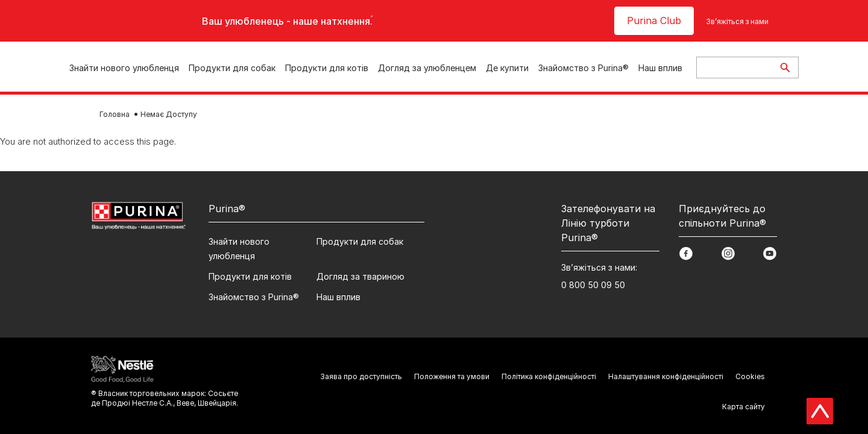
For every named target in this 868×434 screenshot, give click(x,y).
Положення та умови (452, 376)
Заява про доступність (361, 376)
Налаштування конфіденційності (666, 376)
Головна (115, 114)
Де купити (507, 68)
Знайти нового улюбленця (124, 68)
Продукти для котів (327, 68)
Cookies (750, 376)
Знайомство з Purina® (583, 68)
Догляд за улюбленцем (427, 68)
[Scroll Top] (820, 411)
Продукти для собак (232, 68)
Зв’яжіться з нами (737, 21)
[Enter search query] (734, 68)
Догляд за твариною (360, 276)
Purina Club (654, 20)
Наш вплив (660, 68)
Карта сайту (744, 407)
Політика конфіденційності (549, 376)
